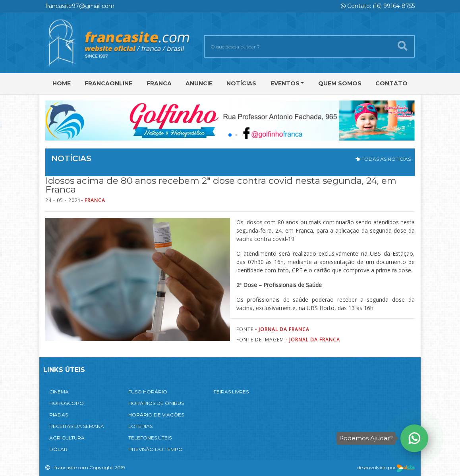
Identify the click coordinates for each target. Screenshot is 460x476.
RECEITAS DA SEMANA (77, 426)
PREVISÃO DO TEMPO (156, 449)
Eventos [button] (285, 83)
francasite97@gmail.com (80, 6)
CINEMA (59, 392)
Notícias (241, 83)
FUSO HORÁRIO (148, 392)
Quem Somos (340, 83)
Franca (159, 83)
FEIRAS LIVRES (231, 392)
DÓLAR (58, 449)
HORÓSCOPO (67, 403)
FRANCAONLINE (108, 83)
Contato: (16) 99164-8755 (378, 6)
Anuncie (199, 83)
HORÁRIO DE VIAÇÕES (156, 415)
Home (62, 83)
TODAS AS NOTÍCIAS (383, 159)
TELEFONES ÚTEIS (150, 438)
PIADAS (59, 415)
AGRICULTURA (67, 438)
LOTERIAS (140, 426)
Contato (391, 83)
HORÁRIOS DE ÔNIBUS (156, 403)
